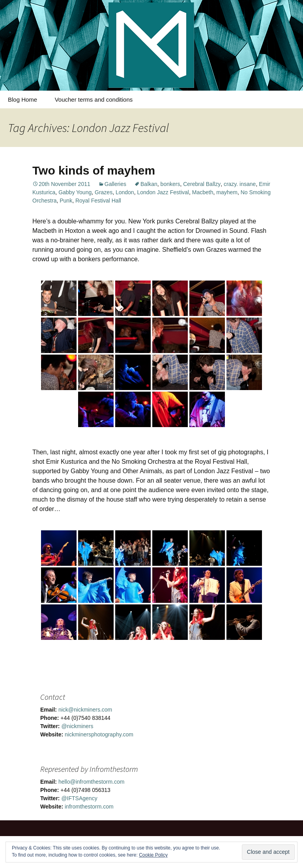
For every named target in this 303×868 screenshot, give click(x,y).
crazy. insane (240, 184)
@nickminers (77, 726)
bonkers (170, 184)
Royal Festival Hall (98, 201)
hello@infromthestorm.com (92, 782)
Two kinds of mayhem (94, 170)
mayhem (227, 192)
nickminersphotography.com (99, 734)
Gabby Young (75, 192)
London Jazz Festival (163, 192)
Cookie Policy (153, 855)
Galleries (115, 184)
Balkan (149, 184)
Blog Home (22, 99)
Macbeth (203, 192)
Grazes (104, 192)
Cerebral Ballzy (202, 184)
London (125, 192)
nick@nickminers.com (85, 710)
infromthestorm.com (89, 807)
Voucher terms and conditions (94, 99)
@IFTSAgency (79, 798)
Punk (66, 201)
